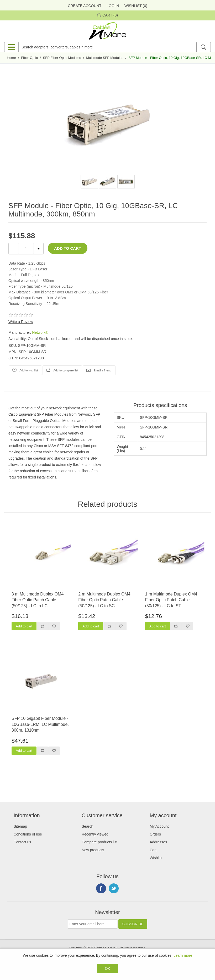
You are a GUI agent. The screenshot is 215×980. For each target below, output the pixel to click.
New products (93, 850)
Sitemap (20, 826)
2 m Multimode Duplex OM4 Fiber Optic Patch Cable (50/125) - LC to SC (104, 600)
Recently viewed (95, 834)
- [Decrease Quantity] (13, 249)
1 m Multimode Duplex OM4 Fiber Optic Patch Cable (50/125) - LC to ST (171, 600)
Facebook (101, 888)
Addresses (158, 842)
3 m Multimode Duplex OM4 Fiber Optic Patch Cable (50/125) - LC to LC (38, 600)
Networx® (40, 332)
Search (87, 826)
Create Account (85, 6)
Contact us (22, 842)
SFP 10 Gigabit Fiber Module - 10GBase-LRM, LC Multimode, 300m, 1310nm (40, 724)
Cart (153, 850)
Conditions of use (28, 834)
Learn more (183, 955)
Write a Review (21, 322)
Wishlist (156, 858)
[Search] (203, 47)
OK (107, 968)
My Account (159, 826)
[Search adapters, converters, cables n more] (107, 47)
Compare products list (99, 842)
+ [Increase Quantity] (39, 249)
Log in (113, 6)
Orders (155, 834)
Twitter (114, 888)
